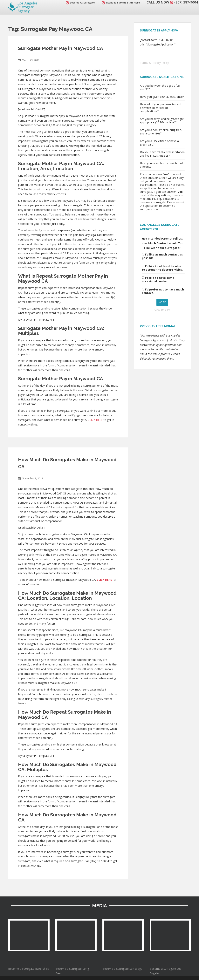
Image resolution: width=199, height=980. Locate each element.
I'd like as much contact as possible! (162, 256)
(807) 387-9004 (186, 2)
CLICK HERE (95, 420)
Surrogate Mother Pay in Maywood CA (61, 48)
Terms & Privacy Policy (154, 63)
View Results (162, 310)
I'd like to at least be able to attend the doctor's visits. (162, 268)
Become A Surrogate (80, 3)
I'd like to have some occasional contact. (158, 279)
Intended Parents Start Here (121, 3)
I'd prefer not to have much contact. (163, 291)
